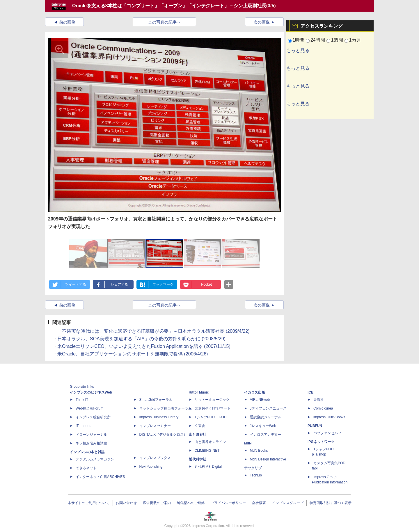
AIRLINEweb (260, 400)
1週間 (337, 40)
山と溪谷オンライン (210, 442)
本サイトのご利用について (89, 503)
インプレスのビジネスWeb (91, 392)
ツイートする (76, 284)
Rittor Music (199, 392)
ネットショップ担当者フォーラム (166, 408)
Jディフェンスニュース (268, 408)
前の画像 (67, 22)
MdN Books (259, 451)
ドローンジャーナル (91, 435)
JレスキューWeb (263, 426)
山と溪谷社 (198, 435)
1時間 (298, 40)
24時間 (318, 40)
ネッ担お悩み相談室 (91, 443)
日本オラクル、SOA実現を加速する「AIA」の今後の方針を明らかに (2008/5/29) (141, 339)
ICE (310, 392)
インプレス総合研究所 (93, 417)
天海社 (319, 400)
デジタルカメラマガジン (95, 459)
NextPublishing (151, 467)
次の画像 (262, 22)
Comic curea (323, 408)
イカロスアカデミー (266, 435)
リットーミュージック (212, 400)
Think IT (82, 400)
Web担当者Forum (89, 408)
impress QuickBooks (329, 417)
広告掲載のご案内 (157, 503)
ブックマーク (163, 284)
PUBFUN (315, 426)
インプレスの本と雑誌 (87, 452)
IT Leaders (84, 426)
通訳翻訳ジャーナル (266, 417)
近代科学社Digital (208, 467)
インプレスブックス (155, 458)
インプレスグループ (288, 503)
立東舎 (200, 426)
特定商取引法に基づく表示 (331, 503)
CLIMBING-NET (207, 451)
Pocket (206, 284)
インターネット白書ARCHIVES (100, 477)
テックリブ (253, 468)
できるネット (86, 468)
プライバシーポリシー (228, 503)
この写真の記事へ (164, 22)
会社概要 (259, 503)
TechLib (256, 475)
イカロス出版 (255, 392)
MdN (248, 443)
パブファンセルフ (327, 433)
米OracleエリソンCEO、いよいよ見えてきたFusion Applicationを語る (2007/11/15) (144, 346)
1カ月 (355, 40)
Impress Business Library (159, 417)
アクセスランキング (322, 26)
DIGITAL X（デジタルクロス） (163, 435)
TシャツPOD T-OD (211, 417)
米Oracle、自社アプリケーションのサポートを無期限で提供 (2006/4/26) (133, 354)
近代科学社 (198, 459)
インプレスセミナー (155, 426)
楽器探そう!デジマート (213, 408)
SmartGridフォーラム (156, 400)
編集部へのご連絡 (191, 503)
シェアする (119, 284)
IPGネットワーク (321, 442)
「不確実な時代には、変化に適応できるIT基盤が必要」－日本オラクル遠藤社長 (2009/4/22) (153, 331)
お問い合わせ (126, 503)
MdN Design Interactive (268, 459)
